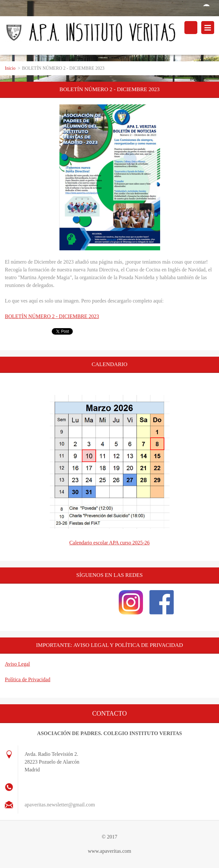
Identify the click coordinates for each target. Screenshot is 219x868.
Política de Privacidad (27, 679)
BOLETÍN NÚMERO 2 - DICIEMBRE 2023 (52, 316)
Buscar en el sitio (191, 28)
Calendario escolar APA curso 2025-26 (109, 543)
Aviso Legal (17, 664)
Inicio (10, 68)
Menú (208, 28)
